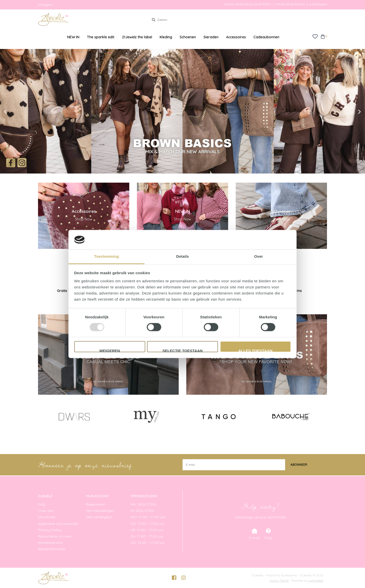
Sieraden (211, 37)
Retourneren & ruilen (55, 536)
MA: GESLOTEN (143, 504)
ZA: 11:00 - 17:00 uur (147, 536)
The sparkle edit (101, 37)
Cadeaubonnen (266, 37)
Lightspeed (316, 581)
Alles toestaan (255, 350)
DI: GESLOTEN (142, 511)
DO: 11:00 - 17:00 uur (148, 524)
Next (349, 112)
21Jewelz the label (137, 37)
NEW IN (73, 37)
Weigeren (110, 350)
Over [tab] (259, 256)
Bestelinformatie (52, 549)
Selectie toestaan (183, 350)
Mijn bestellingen (100, 511)
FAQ (42, 504)
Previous (16, 112)
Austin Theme (279, 581)
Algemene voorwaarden (58, 524)
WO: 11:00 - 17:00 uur (148, 517)
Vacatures (47, 517)
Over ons (46, 511)
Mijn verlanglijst (99, 517)
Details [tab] (182, 256)
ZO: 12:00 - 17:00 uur (148, 543)
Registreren (96, 504)
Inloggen (45, 5)
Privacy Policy (50, 530)
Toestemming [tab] (106, 256)
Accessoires (236, 37)
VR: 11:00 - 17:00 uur (147, 530)
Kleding (166, 37)
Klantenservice (50, 543)
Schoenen (188, 37)
